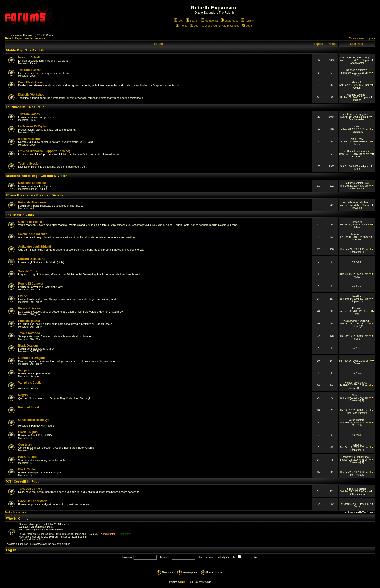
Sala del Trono (28, 271)
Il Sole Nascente (29, 139)
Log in (248, 26)
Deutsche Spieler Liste (356, 183)
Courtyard (25, 445)
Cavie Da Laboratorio (33, 501)
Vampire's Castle (30, 383)
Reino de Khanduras (32, 202)
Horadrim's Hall (29, 58)
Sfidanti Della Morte (32, 259)
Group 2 (356, 82)
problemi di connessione (356, 151)
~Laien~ (357, 144)
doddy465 (57, 530)
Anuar (357, 363)
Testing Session (29, 164)
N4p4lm (356, 296)
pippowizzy (357, 302)
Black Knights (28, 432)
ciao (356, 127)
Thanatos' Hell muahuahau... (357, 457)
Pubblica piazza (29, 321)
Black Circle (27, 469)
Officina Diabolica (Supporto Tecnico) (44, 151)
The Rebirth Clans (20, 215)
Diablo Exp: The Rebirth (25, 50)
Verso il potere (356, 420)
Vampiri (23, 370)
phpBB (183, 582)
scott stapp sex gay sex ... (357, 114)
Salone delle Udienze (33, 234)
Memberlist (210, 21)
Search (192, 21)
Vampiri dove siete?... (357, 383)
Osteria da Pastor (30, 222)
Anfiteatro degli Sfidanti (35, 247)
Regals (23, 395)
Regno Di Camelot (31, 284)
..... (356, 501)
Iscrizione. (357, 234)
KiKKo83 (357, 157)
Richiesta (357, 445)
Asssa (357, 507)
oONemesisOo (357, 494)
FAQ (179, 21)
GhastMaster (357, 63)
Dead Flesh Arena (30, 82)
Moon (357, 75)
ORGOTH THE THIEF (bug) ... (357, 58)
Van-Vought (47, 426)
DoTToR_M (36, 302)
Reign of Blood (28, 407)
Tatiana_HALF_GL (357, 388)
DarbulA (34, 376)
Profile (182, 26)
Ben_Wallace (357, 475)
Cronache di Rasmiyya (34, 420)
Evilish (23, 296)
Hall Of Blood (27, 457)
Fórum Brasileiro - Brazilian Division (35, 195)
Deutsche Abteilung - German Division (37, 176)
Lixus (33, 76)
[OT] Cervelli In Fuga (23, 482)
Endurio (34, 63)
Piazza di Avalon (29, 308)
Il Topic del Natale (357, 489)
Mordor (357, 100)
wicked (34, 208)
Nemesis (357, 395)
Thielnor (357, 339)
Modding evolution (357, 95)
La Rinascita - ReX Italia (25, 107)
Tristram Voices (29, 114)
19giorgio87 (357, 132)
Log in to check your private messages (215, 26)
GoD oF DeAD (356, 139)
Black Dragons (28, 346)
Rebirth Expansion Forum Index (25, 38)
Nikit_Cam (35, 290)
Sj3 (32, 438)
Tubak (357, 227)
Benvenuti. (357, 222)
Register (248, 21)
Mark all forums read (16, 512)
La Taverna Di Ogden (33, 126)
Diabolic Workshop (31, 95)
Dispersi (356, 309)
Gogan (357, 88)
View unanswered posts (362, 38)
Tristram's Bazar (29, 70)
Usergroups (230, 21)
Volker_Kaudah (357, 188)
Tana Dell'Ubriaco (30, 489)
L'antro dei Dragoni (32, 358)
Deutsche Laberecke (32, 183)
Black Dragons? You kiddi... (356, 321)
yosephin (357, 208)
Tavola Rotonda (29, 333)
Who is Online (17, 519)
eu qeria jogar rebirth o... (357, 203)
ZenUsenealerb (357, 120)
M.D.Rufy (357, 425)
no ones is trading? (357, 70)
